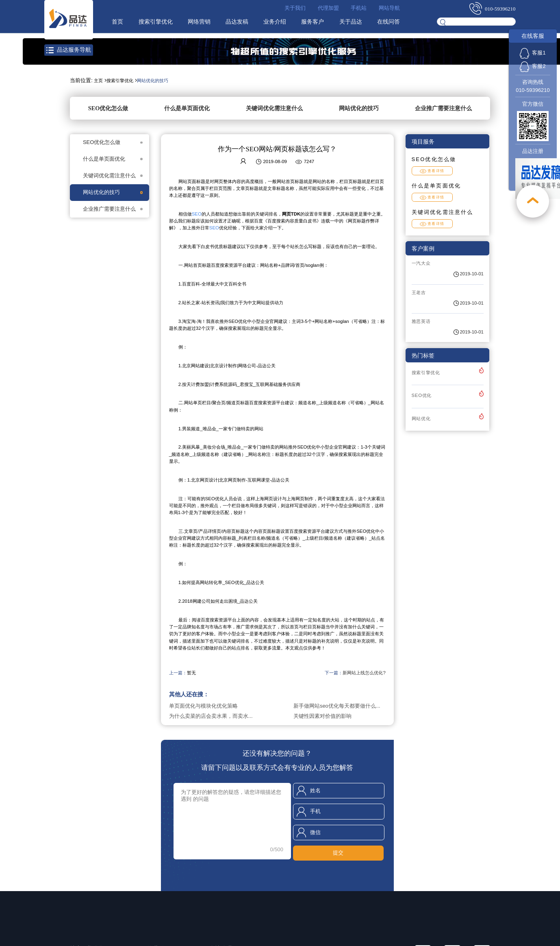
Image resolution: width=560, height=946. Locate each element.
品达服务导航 (68, 50)
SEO (197, 214)
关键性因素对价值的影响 (322, 716)
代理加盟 (328, 8)
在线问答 (389, 22)
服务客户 (313, 22)
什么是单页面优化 (187, 108)
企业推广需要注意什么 (443, 108)
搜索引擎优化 (156, 22)
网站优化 (421, 419)
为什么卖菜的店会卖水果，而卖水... (211, 716)
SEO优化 (422, 395)
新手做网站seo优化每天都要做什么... (337, 706)
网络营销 (199, 22)
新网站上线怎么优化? (364, 673)
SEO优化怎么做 (108, 108)
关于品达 (351, 22)
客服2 (533, 66)
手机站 (359, 8)
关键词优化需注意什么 (274, 108)
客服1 (533, 53)
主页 (98, 81)
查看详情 (432, 171)
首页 (117, 22)
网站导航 (389, 8)
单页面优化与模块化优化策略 (203, 706)
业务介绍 (275, 22)
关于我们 (295, 8)
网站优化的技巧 (153, 81)
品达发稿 (237, 22)
